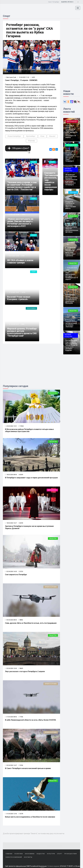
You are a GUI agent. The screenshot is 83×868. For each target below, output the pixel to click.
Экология (53, 393)
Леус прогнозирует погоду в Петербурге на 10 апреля (72, 276)
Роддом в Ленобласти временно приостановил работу (71, 205)
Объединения (72, 145)
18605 (21, 668)
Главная (9, 854)
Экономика (31, 308)
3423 (68, 317)
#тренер (31, 141)
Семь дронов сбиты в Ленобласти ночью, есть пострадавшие (31, 623)
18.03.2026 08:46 (11, 475)
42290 (21, 523)
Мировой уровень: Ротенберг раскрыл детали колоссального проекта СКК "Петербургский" (22, 332)
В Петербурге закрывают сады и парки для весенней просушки (31, 478)
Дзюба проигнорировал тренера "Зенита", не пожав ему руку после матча (34, 833)
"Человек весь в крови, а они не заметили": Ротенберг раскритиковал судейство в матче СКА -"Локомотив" (22, 186)
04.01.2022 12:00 (14, 256)
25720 (21, 571)
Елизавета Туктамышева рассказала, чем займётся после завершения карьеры (52, 181)
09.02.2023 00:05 (14, 178)
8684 (23, 324)
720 (68, 123)
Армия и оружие (51, 587)
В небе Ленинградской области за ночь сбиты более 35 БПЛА (30, 720)
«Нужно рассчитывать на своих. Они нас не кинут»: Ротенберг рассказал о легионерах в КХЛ (20, 223)
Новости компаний (14, 857)
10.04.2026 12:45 (72, 242)
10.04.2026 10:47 (72, 268)
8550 (68, 270)
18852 (21, 620)
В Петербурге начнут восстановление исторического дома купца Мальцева (72, 299)
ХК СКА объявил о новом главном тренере (20, 261)
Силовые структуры (68, 170)
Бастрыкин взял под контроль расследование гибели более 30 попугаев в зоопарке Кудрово (71, 345)
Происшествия (71, 854)
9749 (23, 256)
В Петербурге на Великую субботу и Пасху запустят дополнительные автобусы (72, 228)
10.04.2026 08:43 (72, 290)
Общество (53, 538)
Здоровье (73, 192)
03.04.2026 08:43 (11, 620)
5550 (47, 168)
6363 (68, 221)
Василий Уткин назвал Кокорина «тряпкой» (19, 298)
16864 (23, 214)
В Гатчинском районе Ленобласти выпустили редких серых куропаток (70, 251)
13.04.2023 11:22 (23, 77)
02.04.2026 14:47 (11, 765)
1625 (68, 199)
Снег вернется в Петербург (16, 575)
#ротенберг (31, 136)
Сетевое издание (53, 866)
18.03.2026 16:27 (11, 523)
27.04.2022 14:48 (14, 214)
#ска (42, 136)
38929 (23, 178)
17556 (21, 717)
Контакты (28, 857)
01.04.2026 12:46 (11, 814)
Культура (51, 854)
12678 (21, 814)
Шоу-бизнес (52, 490)
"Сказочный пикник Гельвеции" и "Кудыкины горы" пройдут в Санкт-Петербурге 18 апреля (71, 132)
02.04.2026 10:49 (11, 668)
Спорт (34, 162)
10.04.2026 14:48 (72, 219)
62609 (21, 475)
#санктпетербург (14, 136)
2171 (68, 292)
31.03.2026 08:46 (11, 717)
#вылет (52, 136)
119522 (21, 426)
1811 (68, 244)
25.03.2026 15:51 (11, 426)
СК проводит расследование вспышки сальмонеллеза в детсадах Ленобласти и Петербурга (71, 180)
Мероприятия (72, 121)
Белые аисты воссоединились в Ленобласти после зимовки (30, 817)
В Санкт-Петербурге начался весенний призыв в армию (28, 768)
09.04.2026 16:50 (72, 315)
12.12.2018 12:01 (14, 324)
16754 (23, 292)
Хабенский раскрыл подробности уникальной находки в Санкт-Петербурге (70, 156)
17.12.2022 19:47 (14, 292)
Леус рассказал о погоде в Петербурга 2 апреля (25, 671)
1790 (68, 148)
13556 (21, 765)
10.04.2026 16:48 (72, 197)
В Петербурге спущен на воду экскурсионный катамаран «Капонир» (71, 323)
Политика (19, 854)
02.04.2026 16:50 (11, 571)
